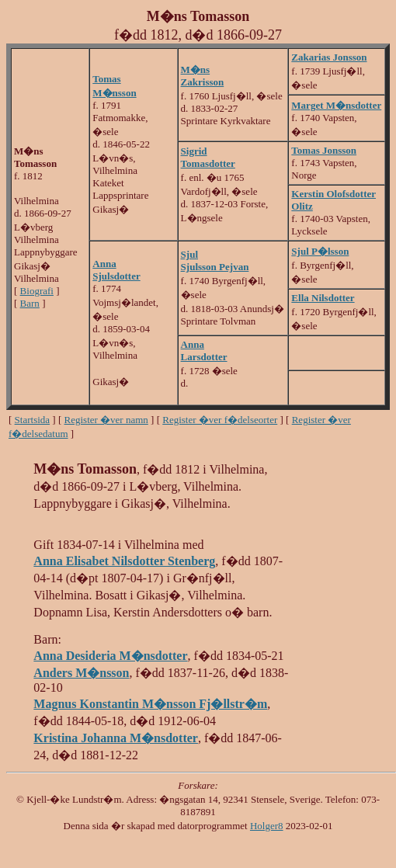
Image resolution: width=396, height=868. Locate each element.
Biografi (37, 291)
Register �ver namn (106, 420)
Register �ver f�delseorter (220, 420)
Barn (30, 303)
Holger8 (267, 826)
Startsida (33, 420)
